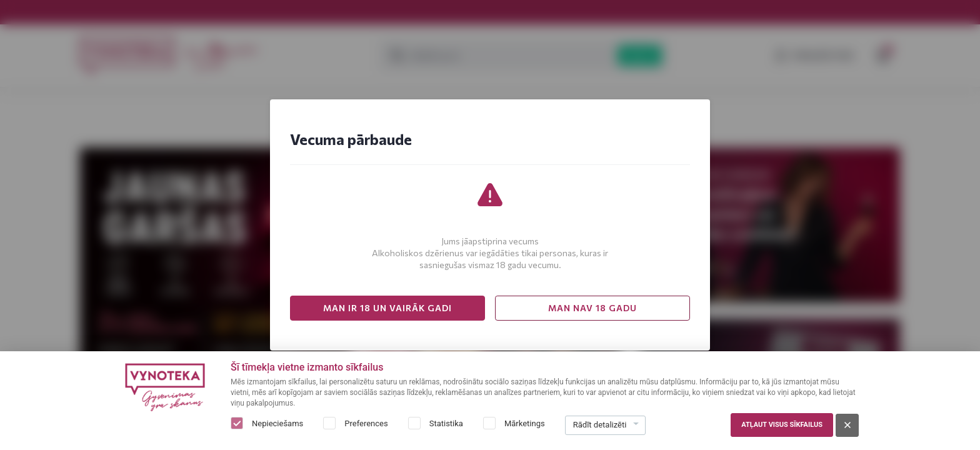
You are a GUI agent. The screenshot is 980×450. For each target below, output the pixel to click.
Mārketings (525, 423)
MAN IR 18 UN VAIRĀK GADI (387, 308)
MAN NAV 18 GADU (592, 308)
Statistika (446, 423)
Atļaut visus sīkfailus (782, 425)
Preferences (366, 423)
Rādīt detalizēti (600, 425)
